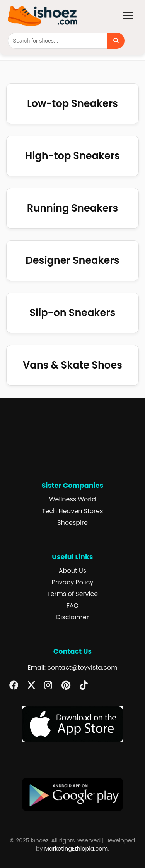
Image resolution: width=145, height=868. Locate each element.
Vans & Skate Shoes (72, 365)
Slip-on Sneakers (72, 313)
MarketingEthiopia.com (76, 849)
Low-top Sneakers (72, 103)
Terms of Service (72, 594)
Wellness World (72, 499)
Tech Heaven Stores (73, 511)
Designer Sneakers (72, 260)
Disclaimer (72, 617)
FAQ (72, 605)
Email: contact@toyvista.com (72, 667)
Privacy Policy (72, 582)
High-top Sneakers (72, 156)
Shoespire (72, 523)
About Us (72, 571)
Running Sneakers (72, 208)
